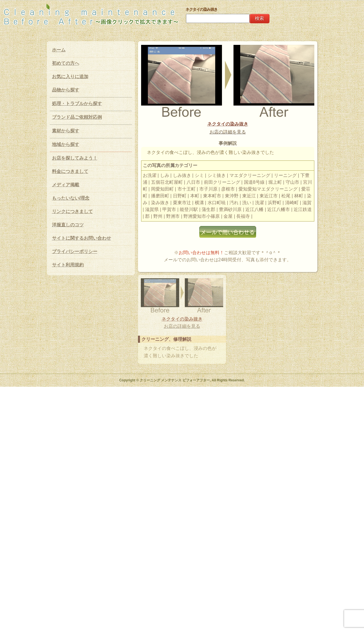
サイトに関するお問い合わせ (81, 238)
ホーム (59, 50)
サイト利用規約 (68, 265)
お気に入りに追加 (70, 77)
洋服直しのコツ (68, 225)
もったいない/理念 (71, 198)
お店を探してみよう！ (75, 158)
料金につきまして (70, 171)
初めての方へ (66, 63)
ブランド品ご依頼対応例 (77, 117)
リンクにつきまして (72, 211)
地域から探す (66, 144)
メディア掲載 (66, 185)
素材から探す (66, 131)
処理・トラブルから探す (77, 104)
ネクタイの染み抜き (228, 124)
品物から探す (66, 90)
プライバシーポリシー (75, 251)
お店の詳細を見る (228, 132)
